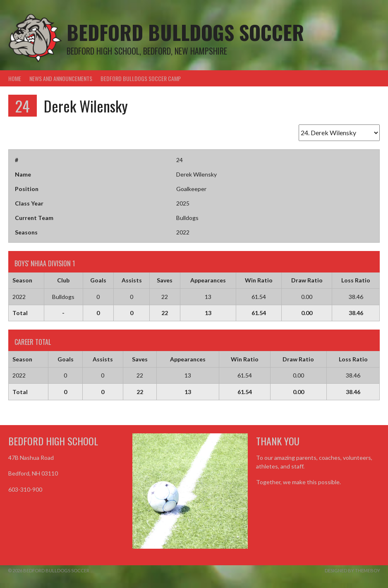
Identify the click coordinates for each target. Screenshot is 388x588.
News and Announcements (61, 78)
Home (15, 78)
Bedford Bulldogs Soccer (185, 32)
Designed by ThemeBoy (352, 570)
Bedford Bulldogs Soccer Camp (141, 78)
